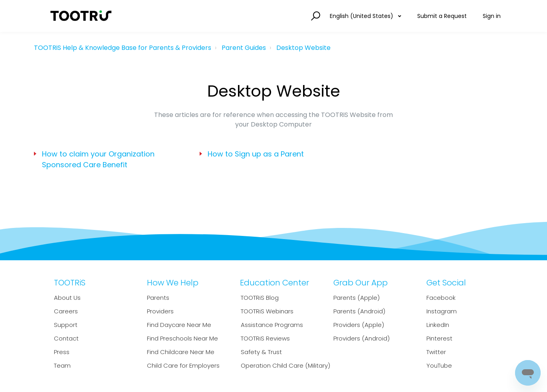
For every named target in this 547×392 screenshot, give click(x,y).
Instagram (442, 311)
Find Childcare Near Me (181, 352)
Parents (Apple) (357, 298)
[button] (314, 16)
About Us (67, 298)
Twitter (436, 352)
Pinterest (439, 338)
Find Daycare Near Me (179, 325)
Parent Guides (244, 48)
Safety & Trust (261, 352)
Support (66, 325)
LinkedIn (438, 325)
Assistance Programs (272, 325)
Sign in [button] (492, 16)
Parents (158, 298)
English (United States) (362, 16)
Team (62, 365)
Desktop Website (303, 48)
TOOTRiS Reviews (265, 338)
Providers (160, 311)
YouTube (439, 365)
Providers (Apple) (359, 325)
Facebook (441, 298)
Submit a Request (442, 16)
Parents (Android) (359, 311)
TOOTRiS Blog (260, 298)
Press (62, 352)
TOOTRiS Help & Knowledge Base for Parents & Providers (123, 48)
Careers (66, 311)
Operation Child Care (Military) (285, 365)
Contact (66, 338)
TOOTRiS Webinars (267, 311)
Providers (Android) (362, 338)
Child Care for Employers (183, 365)
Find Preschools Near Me (182, 338)
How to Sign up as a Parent (256, 154)
